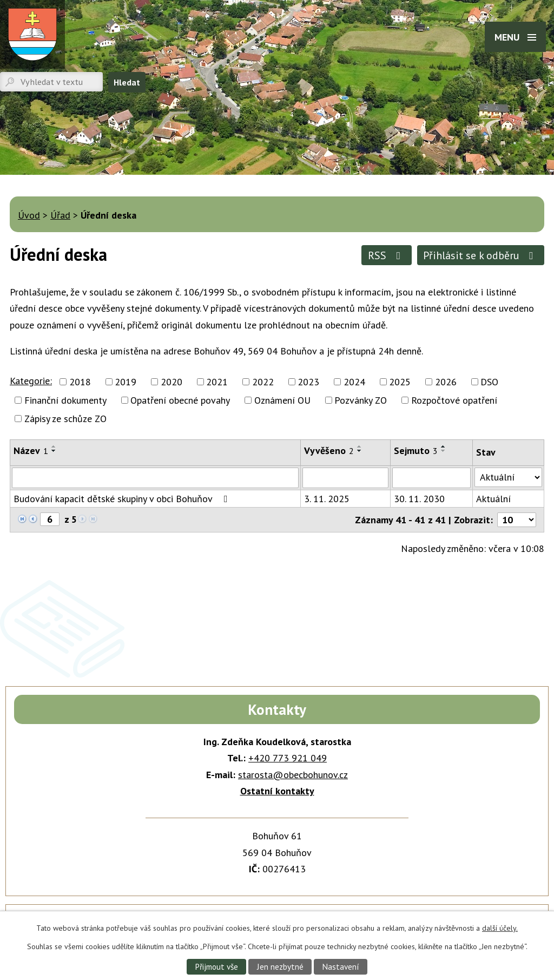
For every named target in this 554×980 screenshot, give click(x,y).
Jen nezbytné (280, 966)
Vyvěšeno (329, 450)
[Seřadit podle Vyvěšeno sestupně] (360, 451)
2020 (172, 382)
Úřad (60, 215)
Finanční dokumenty (65, 400)
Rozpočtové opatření (454, 400)
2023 (308, 382)
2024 (354, 382)
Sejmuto (416, 450)
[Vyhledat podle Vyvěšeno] (345, 478)
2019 (126, 382)
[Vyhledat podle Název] (155, 478)
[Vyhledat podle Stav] (508, 477)
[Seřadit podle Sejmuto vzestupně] (444, 446)
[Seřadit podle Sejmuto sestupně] (444, 451)
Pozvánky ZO (361, 400)
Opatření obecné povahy (180, 400)
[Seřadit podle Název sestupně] (54, 451)
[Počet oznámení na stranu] (517, 520)
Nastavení (341, 966)
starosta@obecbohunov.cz (293, 775)
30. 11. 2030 (419, 499)
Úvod (29, 215)
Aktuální (493, 499)
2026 (446, 382)
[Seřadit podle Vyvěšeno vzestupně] (360, 446)
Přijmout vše (216, 966)
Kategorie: (31, 381)
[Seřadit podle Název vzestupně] (54, 446)
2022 (263, 382)
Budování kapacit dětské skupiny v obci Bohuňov (123, 499)
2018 (80, 382)
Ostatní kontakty (277, 791)
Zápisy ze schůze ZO (65, 419)
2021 (217, 382)
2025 (400, 382)
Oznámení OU (282, 400)
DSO (489, 382)
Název (31, 450)
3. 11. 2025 (327, 499)
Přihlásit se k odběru (480, 255)
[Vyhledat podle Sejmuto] (431, 478)
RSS (387, 255)
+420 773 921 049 (288, 758)
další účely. (500, 928)
